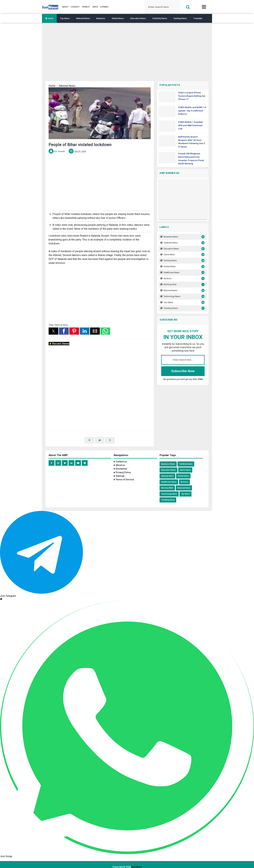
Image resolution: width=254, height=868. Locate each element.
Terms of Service (125, 475)
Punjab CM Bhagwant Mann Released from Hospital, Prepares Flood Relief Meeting (191, 159)
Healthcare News (184, 273)
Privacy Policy (123, 468)
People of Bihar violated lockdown (80, 145)
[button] (53, 331)
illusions (184, 279)
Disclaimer (121, 464)
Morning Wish (184, 285)
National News (83, 18)
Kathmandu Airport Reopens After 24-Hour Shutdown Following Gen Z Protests (192, 142)
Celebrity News (160, 18)
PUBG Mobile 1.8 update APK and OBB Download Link (190, 125)
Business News (184, 237)
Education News (138, 18)
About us (120, 460)
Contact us (121, 457)
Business (101, 18)
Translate (198, 18)
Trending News (184, 308)
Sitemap (120, 471)
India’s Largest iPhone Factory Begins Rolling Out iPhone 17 (192, 96)
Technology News (184, 297)
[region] (127, 54)
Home (49, 18)
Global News (118, 18)
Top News (65, 18)
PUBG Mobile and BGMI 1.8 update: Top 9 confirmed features (192, 111)
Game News (184, 255)
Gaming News (180, 18)
